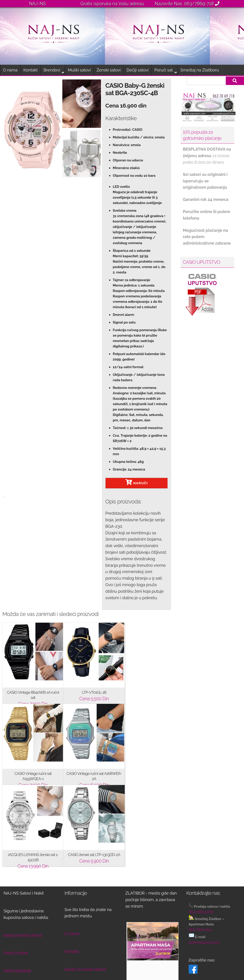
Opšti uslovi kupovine (24, 943)
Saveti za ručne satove (85, 888)
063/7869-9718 (201, 831)
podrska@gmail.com (204, 861)
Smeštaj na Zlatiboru (200, 70)
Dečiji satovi (138, 70)
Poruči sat (164, 70)
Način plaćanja (17, 889)
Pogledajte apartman (151, 931)
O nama (10, 70)
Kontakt (31, 70)
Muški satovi (79, 70)
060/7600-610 (200, 849)
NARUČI (137, 482)
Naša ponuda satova (23, 854)
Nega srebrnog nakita (85, 906)
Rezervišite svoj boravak (153, 949)
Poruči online (16, 872)
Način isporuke (18, 907)
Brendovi (52, 70)
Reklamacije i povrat (22, 925)
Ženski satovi (109, 70)
